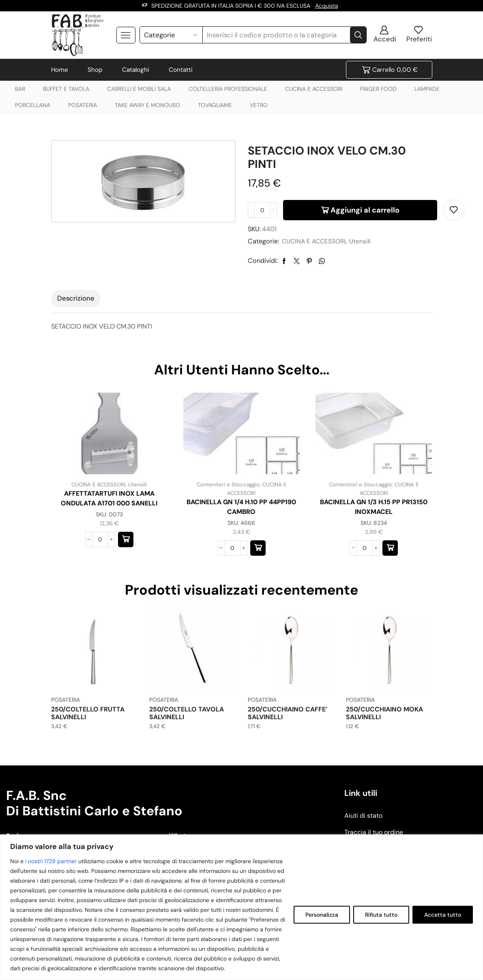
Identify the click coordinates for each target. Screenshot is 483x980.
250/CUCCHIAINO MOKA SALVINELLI (384, 713)
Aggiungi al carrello (365, 210)
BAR (20, 89)
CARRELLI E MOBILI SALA (139, 89)
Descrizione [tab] (76, 298)
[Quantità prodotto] (262, 210)
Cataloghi (136, 70)
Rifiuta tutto (381, 915)
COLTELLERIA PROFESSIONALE (228, 89)
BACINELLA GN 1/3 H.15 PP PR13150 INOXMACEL (374, 507)
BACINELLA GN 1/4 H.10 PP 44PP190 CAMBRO (241, 507)
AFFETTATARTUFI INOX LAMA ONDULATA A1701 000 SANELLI (109, 498)
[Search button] (358, 35)
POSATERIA (83, 105)
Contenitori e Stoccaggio (227, 484)
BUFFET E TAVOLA (66, 89)
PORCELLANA (33, 105)
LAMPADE (427, 89)
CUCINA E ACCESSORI (314, 89)
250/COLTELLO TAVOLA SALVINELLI (187, 713)
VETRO (259, 105)
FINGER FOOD (378, 89)
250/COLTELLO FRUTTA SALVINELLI (88, 713)
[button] (126, 539)
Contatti (181, 70)
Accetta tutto (443, 915)
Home (60, 70)
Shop (95, 70)
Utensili (364, 241)
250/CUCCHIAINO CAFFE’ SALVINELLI (288, 713)
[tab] (76, 299)
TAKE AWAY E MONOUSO (147, 105)
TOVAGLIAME (215, 105)
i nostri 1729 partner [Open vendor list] (51, 861)
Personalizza (322, 915)
